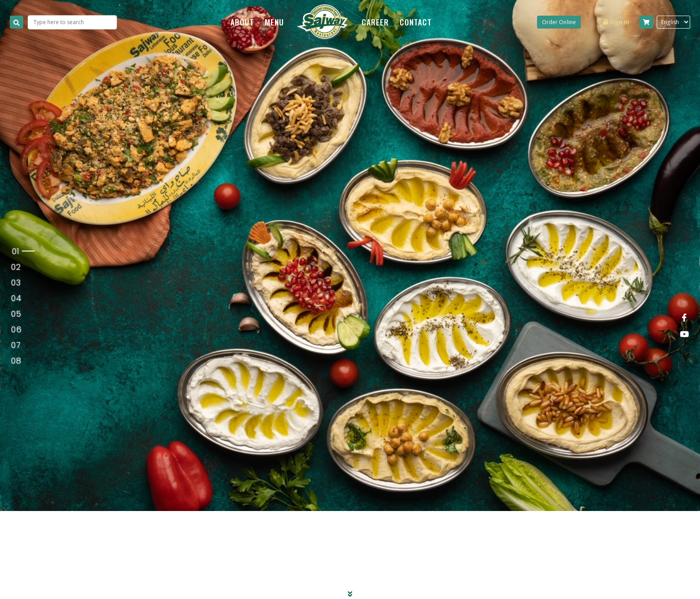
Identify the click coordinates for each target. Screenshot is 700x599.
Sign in (616, 22)
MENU (274, 22)
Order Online (559, 22)
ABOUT (242, 22)
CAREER (375, 22)
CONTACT (416, 22)
